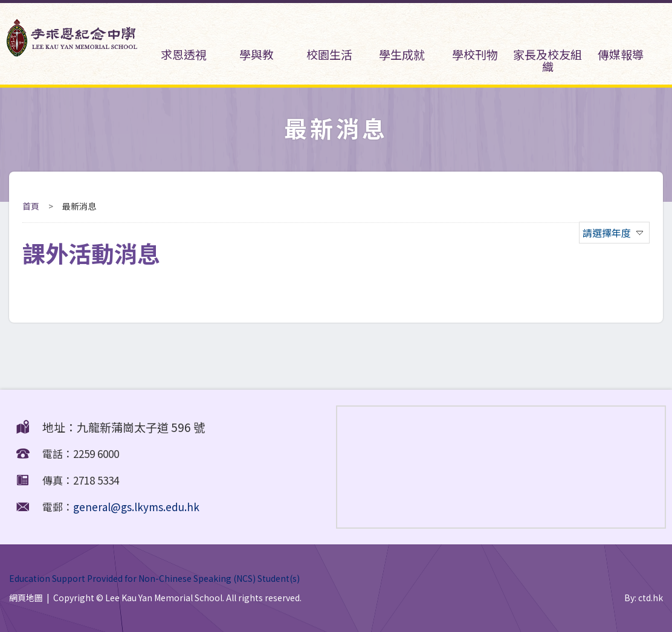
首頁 (31, 206)
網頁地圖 (26, 598)
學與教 (256, 39)
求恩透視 (183, 39)
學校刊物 (474, 39)
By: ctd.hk (644, 598)
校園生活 (329, 39)
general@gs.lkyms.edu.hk (136, 507)
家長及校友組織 (548, 45)
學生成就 (402, 39)
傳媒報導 (620, 39)
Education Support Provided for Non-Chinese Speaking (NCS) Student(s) (154, 578)
